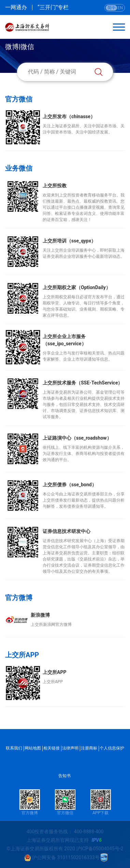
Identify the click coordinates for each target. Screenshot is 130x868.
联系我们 (14, 748)
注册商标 (89, 748)
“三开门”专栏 (53, 7)
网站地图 (33, 748)
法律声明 (70, 748)
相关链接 (52, 748)
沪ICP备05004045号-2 (100, 849)
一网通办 (16, 7)
